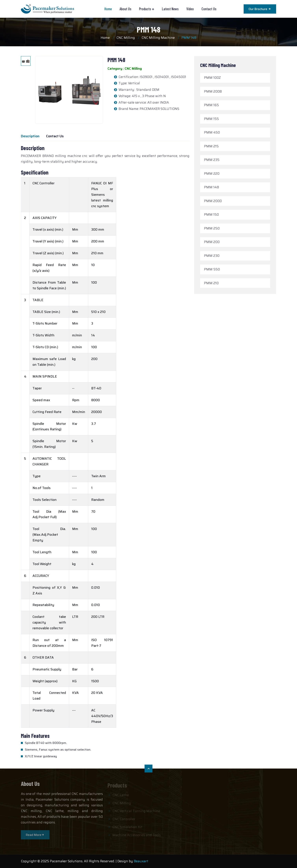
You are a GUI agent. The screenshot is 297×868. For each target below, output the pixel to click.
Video (190, 9)
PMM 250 (212, 228)
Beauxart (141, 861)
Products (145, 9)
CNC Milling (126, 38)
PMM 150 (211, 214)
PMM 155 (211, 119)
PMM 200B (213, 91)
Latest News (170, 9)
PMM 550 (212, 269)
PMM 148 (148, 29)
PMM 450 (212, 132)
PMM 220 (212, 174)
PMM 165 (211, 105)
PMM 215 (211, 146)
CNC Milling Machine (158, 38)
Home (108, 9)
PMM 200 (212, 242)
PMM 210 (211, 283)
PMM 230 (212, 256)
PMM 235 (212, 160)
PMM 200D (213, 201)
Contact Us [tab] (55, 136)
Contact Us (209, 9)
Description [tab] (30, 136)
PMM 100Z (212, 78)
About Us (125, 9)
